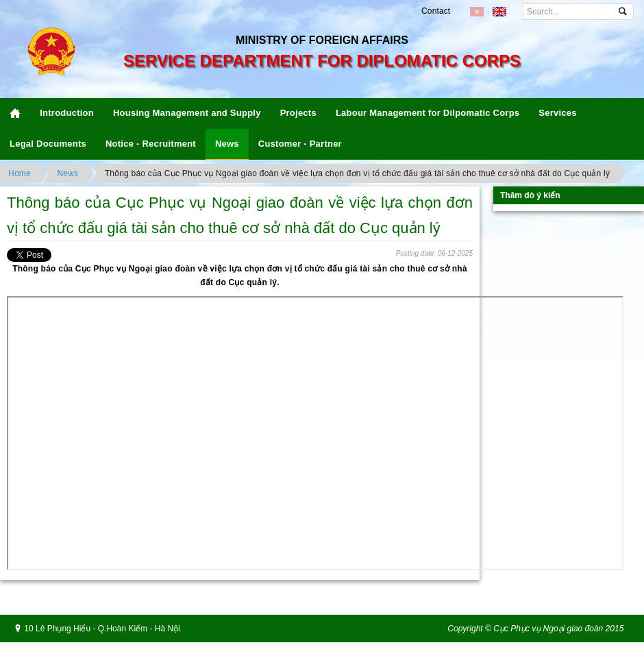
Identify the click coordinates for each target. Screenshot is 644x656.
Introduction (67, 113)
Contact (436, 11)
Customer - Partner (300, 144)
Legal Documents (48, 144)
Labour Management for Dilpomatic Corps (428, 113)
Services (557, 113)
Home (20, 173)
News (227, 144)
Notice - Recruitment (151, 144)
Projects (298, 113)
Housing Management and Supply (187, 113)
